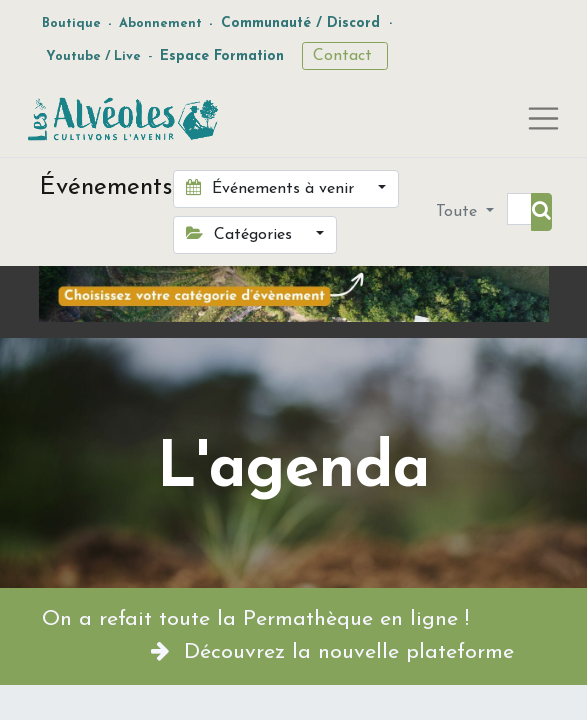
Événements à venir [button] (272, 188)
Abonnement (160, 23)
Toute (459, 212)
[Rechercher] (541, 212)
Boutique (71, 23)
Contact (345, 56)
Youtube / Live (93, 56)
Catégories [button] (241, 234)
